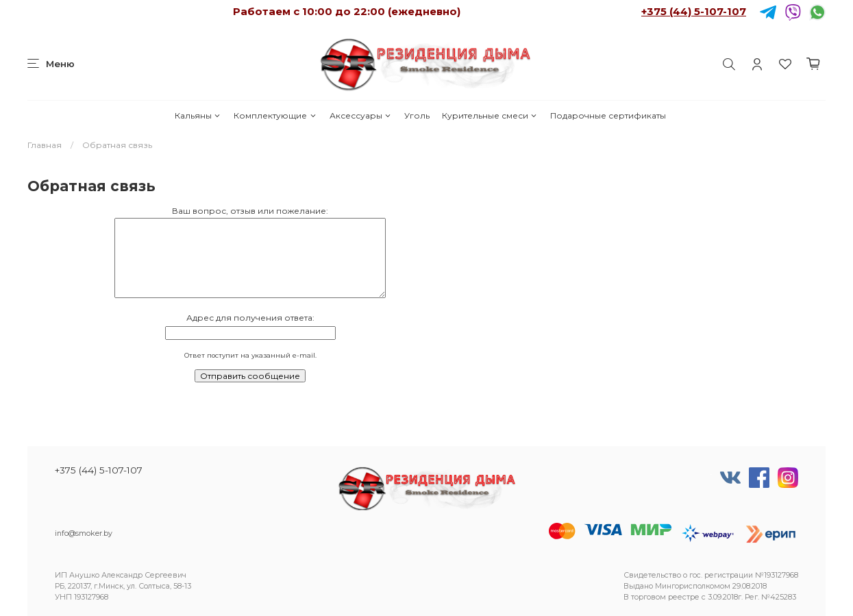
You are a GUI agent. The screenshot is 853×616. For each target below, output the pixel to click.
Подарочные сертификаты (608, 115)
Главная (45, 145)
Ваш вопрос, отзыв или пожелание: (250, 211)
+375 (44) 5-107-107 (694, 11)
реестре (684, 597)
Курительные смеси (490, 115)
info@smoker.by (84, 533)
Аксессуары (361, 115)
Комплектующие (275, 115)
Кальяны (198, 115)
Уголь (417, 115)
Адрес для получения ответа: (250, 318)
